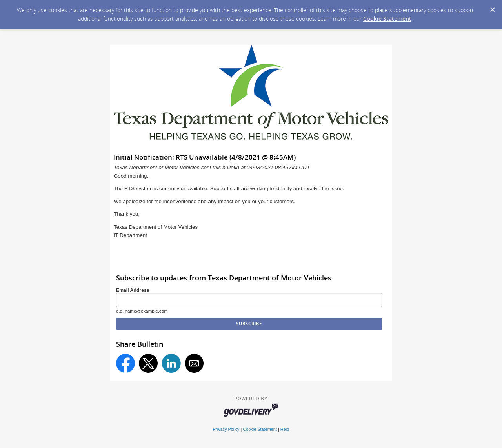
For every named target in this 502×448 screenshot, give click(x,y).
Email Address (133, 290)
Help (285, 429)
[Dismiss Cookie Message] (492, 7)
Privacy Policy (226, 429)
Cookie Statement (387, 19)
